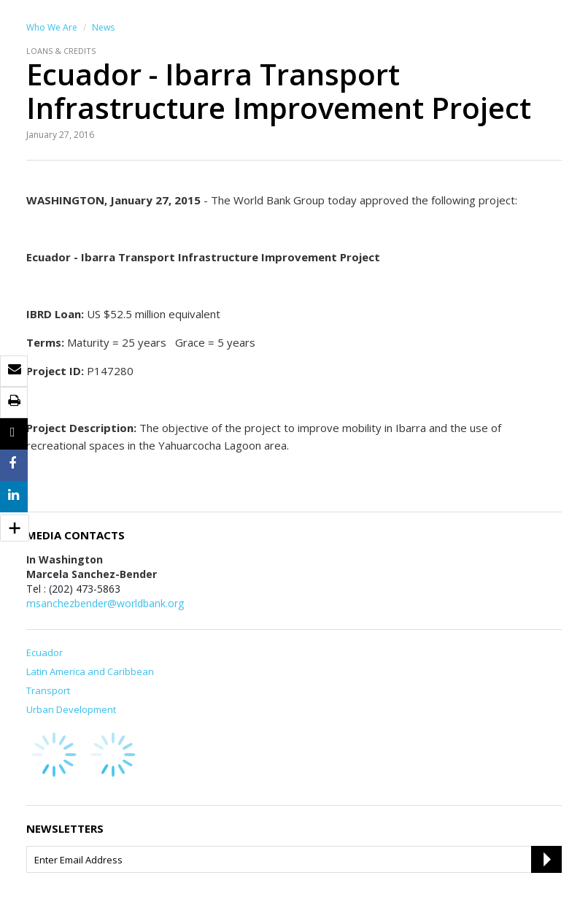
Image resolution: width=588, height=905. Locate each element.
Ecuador (45, 652)
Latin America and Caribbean (90, 671)
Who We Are (52, 27)
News (103, 27)
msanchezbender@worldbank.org (105, 603)
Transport (48, 690)
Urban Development (71, 709)
